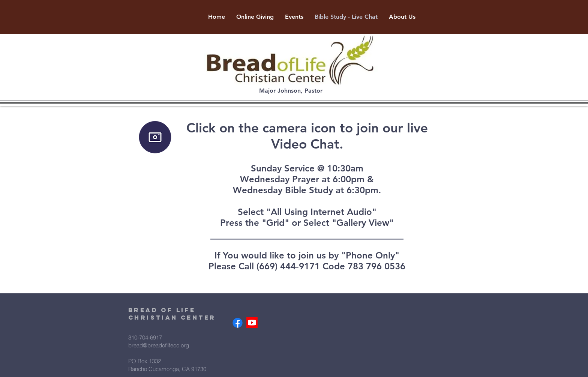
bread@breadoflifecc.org (159, 345)
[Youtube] (252, 323)
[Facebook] (238, 323)
